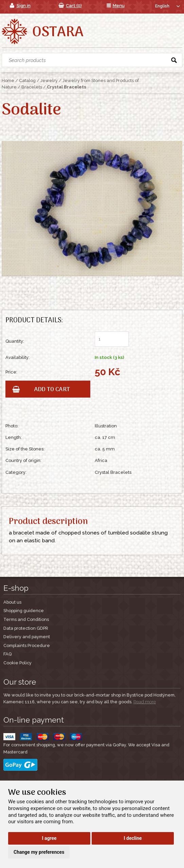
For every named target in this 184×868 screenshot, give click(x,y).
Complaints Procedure (27, 645)
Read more (145, 702)
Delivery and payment (27, 637)
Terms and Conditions (26, 619)
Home (8, 80)
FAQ (7, 654)
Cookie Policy (17, 663)
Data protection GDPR (26, 628)
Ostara (58, 33)
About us (12, 602)
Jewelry (49, 80)
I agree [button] (49, 838)
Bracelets (32, 87)
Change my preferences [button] (39, 852)
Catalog (27, 80)
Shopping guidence (24, 611)
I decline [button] (133, 838)
